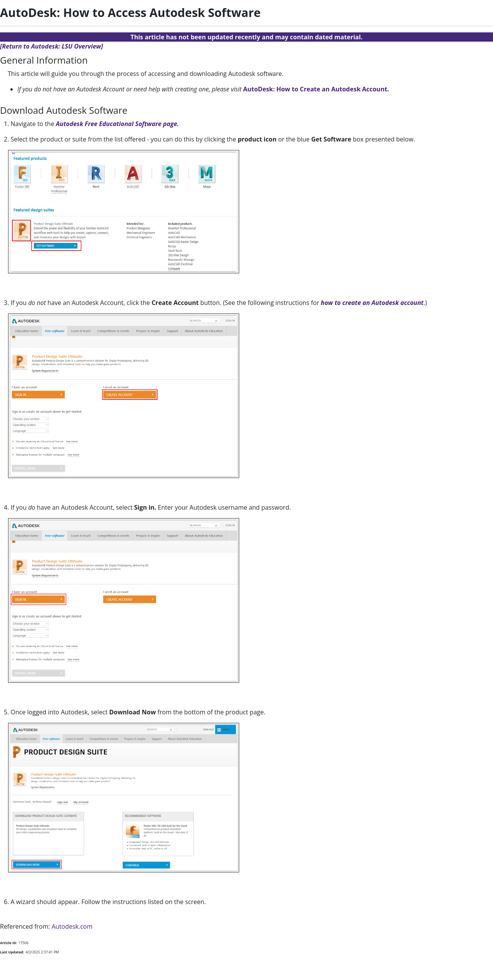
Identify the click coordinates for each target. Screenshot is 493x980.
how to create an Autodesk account (372, 303)
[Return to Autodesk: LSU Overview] (52, 46)
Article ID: (8, 943)
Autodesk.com (72, 926)
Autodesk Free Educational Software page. (117, 124)
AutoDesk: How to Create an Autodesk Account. (316, 89)
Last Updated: (12, 952)
